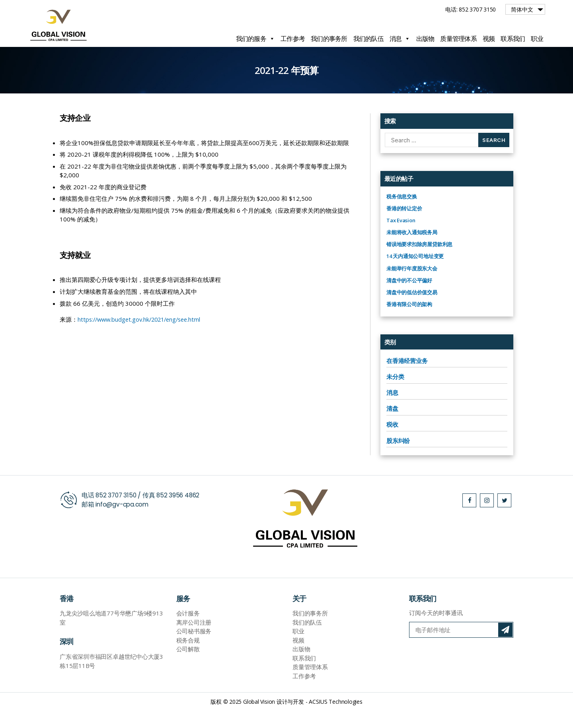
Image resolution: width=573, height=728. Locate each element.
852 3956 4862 (181, 513)
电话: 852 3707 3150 (471, 9)
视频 (489, 39)
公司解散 (188, 667)
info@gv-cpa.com (123, 522)
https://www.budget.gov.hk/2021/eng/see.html (143, 337)
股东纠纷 (398, 458)
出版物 (425, 39)
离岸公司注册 (194, 640)
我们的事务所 (329, 39)
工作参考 (293, 39)
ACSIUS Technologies (336, 719)
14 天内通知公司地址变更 (415, 274)
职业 (537, 39)
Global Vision (259, 719)
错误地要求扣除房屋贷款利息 (419, 262)
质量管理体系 (458, 39)
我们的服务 (255, 39)
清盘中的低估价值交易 (412, 310)
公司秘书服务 (194, 649)
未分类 (395, 394)
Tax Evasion (401, 238)
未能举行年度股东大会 (412, 286)
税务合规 (188, 658)
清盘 (392, 426)
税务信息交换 (402, 214)
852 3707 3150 (117, 513)
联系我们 (513, 39)
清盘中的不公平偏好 (409, 298)
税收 (392, 442)
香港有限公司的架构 (409, 322)
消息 (400, 39)
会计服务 (188, 631)
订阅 (505, 648)
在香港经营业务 (407, 379)
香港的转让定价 (404, 226)
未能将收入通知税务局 (412, 250)
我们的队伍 (368, 39)
